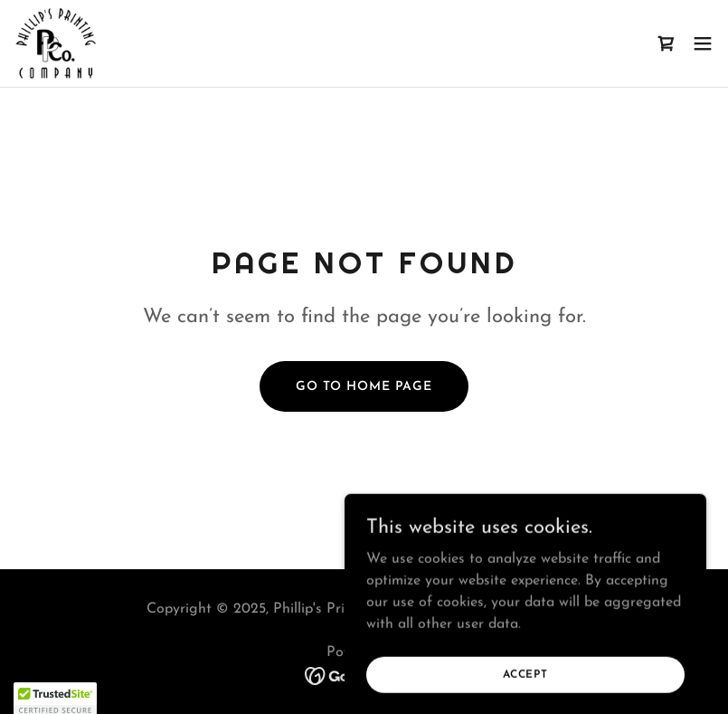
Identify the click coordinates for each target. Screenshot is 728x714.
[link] (56, 43)
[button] (703, 43)
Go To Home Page (364, 387)
